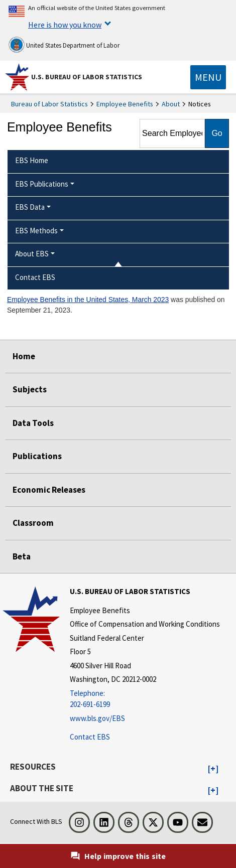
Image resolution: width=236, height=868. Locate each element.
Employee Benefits (125, 104)
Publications (37, 456)
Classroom (33, 523)
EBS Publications (42, 184)
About (171, 104)
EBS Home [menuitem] (32, 160)
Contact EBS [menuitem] (35, 277)
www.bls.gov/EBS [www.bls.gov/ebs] (97, 718)
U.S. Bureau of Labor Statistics (87, 77)
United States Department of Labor (64, 45)
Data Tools (33, 423)
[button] (213, 769)
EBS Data (30, 207)
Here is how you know (65, 25)
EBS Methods (36, 231)
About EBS (32, 254)
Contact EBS (90, 737)
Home (24, 356)
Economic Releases (49, 490)
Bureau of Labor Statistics (49, 104)
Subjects (30, 389)
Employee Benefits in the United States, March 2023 (88, 300)
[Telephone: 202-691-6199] (145, 699)
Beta (22, 556)
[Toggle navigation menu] (208, 77)
